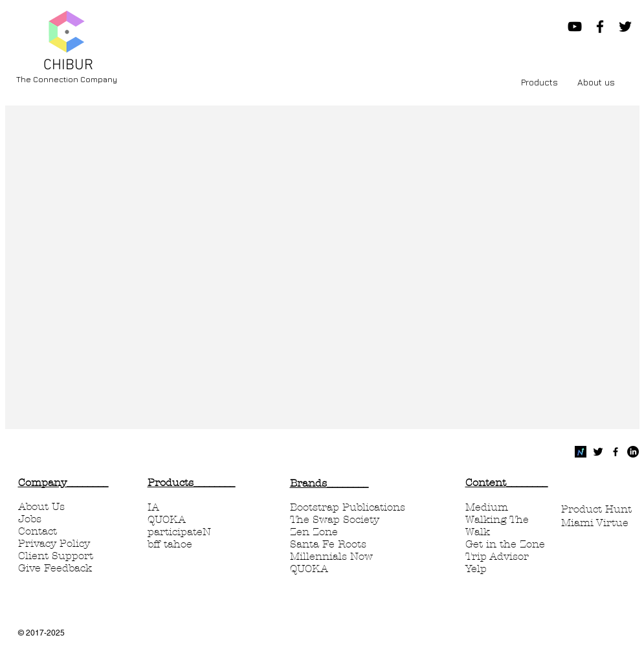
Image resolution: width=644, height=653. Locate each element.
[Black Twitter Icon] (625, 27)
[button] (539, 82)
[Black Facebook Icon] (600, 27)
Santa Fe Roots (328, 544)
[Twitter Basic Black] (598, 452)
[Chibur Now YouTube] (575, 27)
